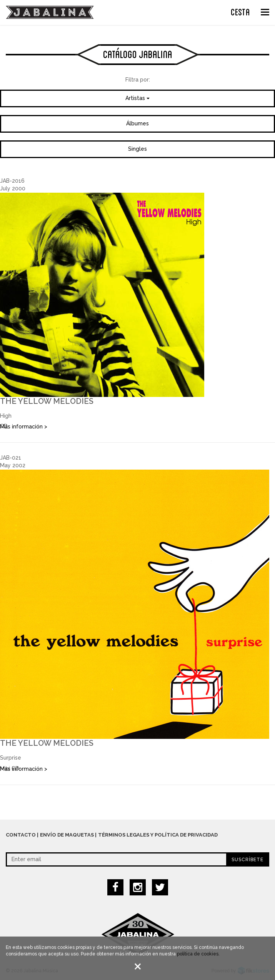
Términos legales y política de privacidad (158, 835)
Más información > (24, 427)
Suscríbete (247, 860)
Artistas (137, 98)
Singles (137, 149)
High (6, 416)
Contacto (21, 835)
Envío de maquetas (67, 835)
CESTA (240, 11)
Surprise (11, 758)
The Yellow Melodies (47, 401)
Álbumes (137, 123)
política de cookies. (198, 955)
